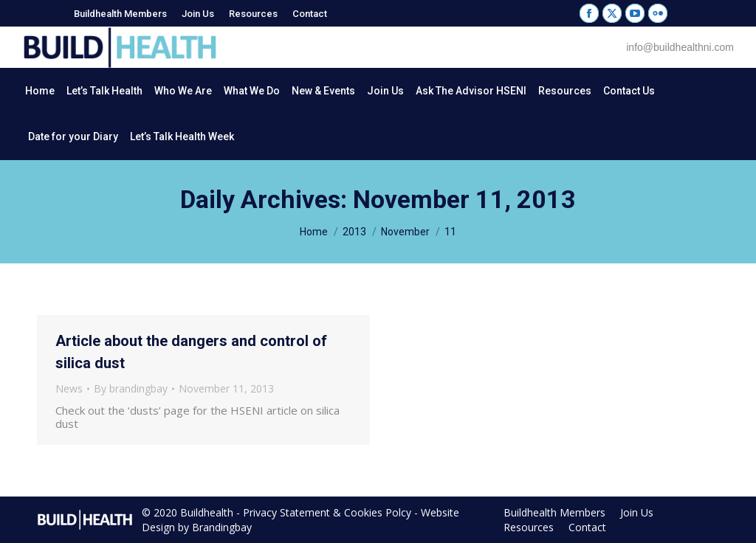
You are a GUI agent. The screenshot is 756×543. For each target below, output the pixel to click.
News (69, 388)
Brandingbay (222, 527)
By (131, 388)
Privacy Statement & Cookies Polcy (327, 512)
